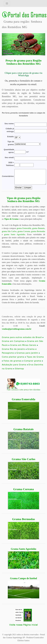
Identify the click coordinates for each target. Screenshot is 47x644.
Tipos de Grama (11, 219)
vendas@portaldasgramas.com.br (17, 329)
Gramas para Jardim (28, 353)
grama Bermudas (38, 231)
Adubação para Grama (15, 365)
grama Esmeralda (24, 228)
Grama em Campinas (14, 341)
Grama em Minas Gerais (24, 345)
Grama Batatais (23, 429)
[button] (5, 45)
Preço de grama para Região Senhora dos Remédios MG (23, 62)
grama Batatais (38, 228)
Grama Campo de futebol (23, 578)
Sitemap (19, 369)
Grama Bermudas (23, 519)
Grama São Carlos (23, 459)
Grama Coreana (23, 489)
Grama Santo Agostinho (24, 549)
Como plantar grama (14, 357)
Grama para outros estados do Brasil (23, 337)
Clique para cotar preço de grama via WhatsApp (23, 74)
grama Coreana (24, 231)
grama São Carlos (9, 231)
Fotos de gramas (13, 361)
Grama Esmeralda (24, 399)
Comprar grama (33, 361)
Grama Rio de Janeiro (14, 349)
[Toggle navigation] (7, 3)
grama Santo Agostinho (15, 234)
